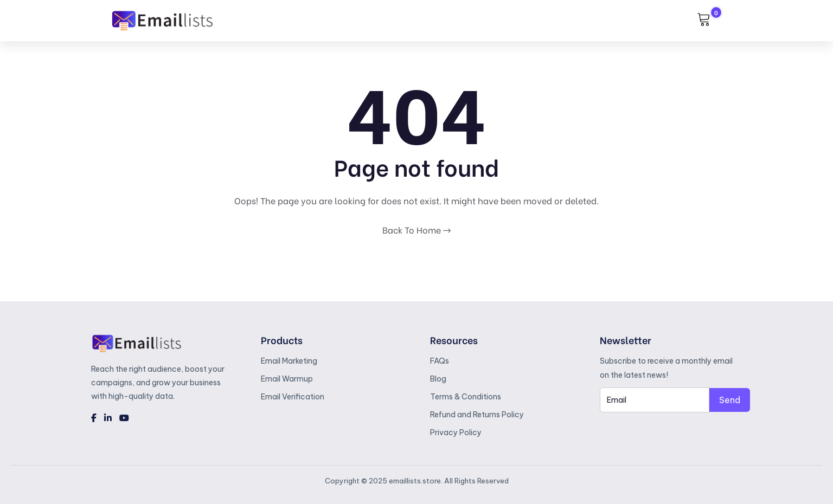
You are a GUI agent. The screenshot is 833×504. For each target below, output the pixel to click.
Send (730, 400)
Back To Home (416, 230)
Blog (438, 379)
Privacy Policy (456, 432)
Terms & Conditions (466, 397)
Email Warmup (287, 379)
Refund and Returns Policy (477, 415)
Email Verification (293, 397)
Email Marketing (289, 361)
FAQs (440, 361)
